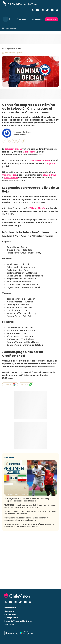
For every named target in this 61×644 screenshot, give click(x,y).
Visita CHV (9, 624)
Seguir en (10, 384)
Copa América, (9, 175)
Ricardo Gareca (42, 161)
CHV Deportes (8, 49)
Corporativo (10, 608)
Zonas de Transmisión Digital (18, 621)
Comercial (9, 611)
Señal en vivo (51, 19)
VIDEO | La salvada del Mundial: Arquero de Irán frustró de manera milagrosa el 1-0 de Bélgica (30, 506)
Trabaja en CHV (12, 618)
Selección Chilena (13, 149)
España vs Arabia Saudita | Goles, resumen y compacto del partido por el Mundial (26, 519)
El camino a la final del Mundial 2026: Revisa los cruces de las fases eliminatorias (30, 513)
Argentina (51, 163)
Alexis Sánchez (11, 178)
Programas (22, 19)
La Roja (18, 49)
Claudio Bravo (50, 175)
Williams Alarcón (37, 208)
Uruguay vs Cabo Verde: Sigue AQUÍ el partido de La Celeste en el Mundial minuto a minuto (29, 525)
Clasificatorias (30, 152)
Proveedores (10, 614)
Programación (37, 19)
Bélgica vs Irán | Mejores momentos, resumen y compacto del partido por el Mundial (27, 500)
